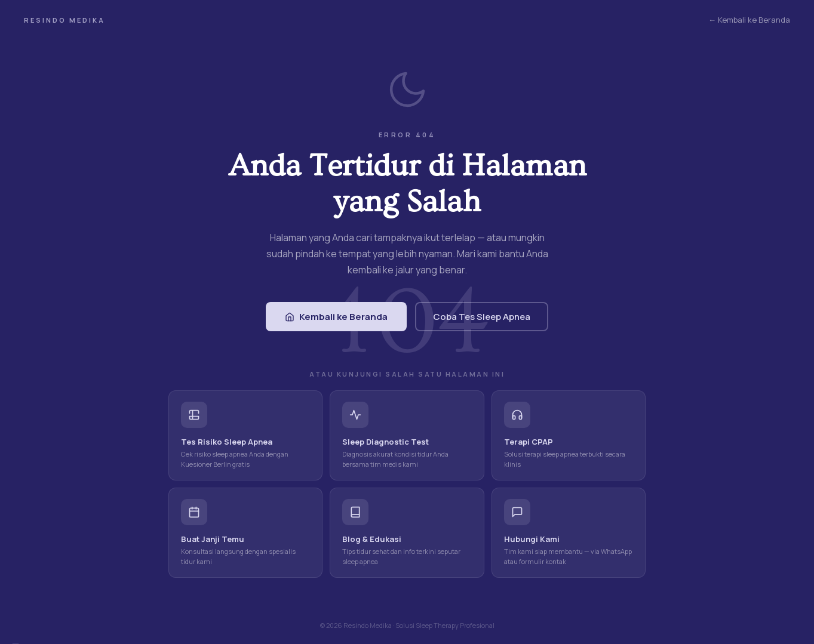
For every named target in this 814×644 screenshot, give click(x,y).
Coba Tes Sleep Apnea (482, 317)
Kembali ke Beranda (336, 317)
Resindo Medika (64, 20)
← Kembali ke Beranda (749, 20)
